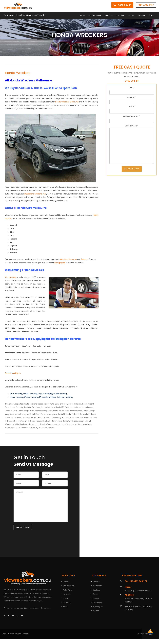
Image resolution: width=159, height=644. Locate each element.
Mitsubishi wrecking (48, 397)
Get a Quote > (146, 5)
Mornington (98, 607)
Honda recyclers (76, 411)
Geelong (96, 590)
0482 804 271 (123, 5)
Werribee (64, 259)
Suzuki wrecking (60, 394)
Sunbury (84, 259)
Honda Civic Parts (48, 407)
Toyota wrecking (45, 394)
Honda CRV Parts (62, 407)
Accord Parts (49, 404)
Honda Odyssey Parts (43, 411)
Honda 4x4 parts (75, 404)
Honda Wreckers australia (27, 418)
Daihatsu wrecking (65, 397)
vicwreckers (50, 428)
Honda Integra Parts (26, 411)
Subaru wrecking (30, 394)
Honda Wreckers (18, 73)
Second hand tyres (13, 373)
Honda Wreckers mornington (74, 421)
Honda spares (51, 414)
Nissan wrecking (17, 397)
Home (82, 15)
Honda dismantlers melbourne (82, 407)
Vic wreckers (11, 277)
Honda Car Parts (16, 407)
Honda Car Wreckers (32, 407)
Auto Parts (109, 15)
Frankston (73, 259)
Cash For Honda (61, 404)
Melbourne (97, 586)
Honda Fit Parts (11, 411)
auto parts (30, 404)
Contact (141, 15)
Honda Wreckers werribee (71, 424)
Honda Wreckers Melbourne (67, 102)
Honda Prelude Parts (61, 411)
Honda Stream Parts (66, 414)
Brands (131, 15)
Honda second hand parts (19, 414)
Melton (96, 611)
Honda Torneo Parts (82, 414)
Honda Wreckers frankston (72, 418)
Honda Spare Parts (38, 414)
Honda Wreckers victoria (50, 424)
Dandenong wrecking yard (35, 194)
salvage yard (60, 263)
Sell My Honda (20, 428)
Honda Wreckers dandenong (50, 418)
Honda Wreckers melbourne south (28, 421)
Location (121, 15)
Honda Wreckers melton (52, 421)
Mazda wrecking (31, 397)
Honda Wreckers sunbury (30, 424)
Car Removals (95, 15)
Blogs (151, 15)
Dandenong (98, 603)
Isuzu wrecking (16, 394)
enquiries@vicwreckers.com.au (138, 589)
